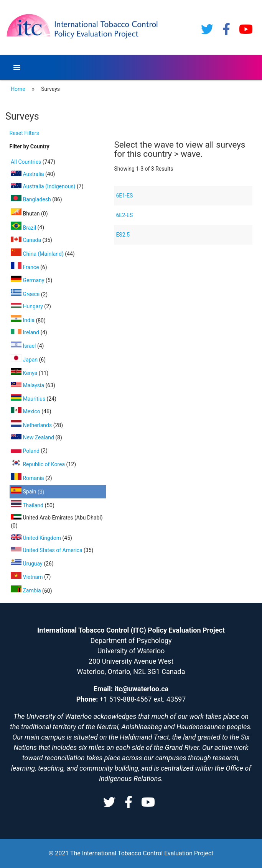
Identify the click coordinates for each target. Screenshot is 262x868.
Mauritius (29, 399)
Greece (26, 294)
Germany (28, 280)
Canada (27, 240)
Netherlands (32, 425)
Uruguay (27, 564)
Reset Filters (24, 133)
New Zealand (33, 437)
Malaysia (28, 385)
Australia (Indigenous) (44, 186)
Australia (28, 174)
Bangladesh (31, 199)
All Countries (27, 162)
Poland (26, 451)
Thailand (28, 505)
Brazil (24, 228)
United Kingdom (36, 538)
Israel (24, 346)
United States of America (47, 550)
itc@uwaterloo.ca (141, 689)
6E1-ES (124, 196)
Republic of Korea (39, 464)
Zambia (26, 590)
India (23, 320)
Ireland (26, 332)
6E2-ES (124, 215)
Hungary (27, 306)
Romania (28, 478)
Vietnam (27, 577)
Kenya (25, 373)
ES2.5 (123, 235)
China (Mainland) (38, 254)
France (26, 267)
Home (18, 89)
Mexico (26, 411)
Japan (25, 360)
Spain (24, 492)
